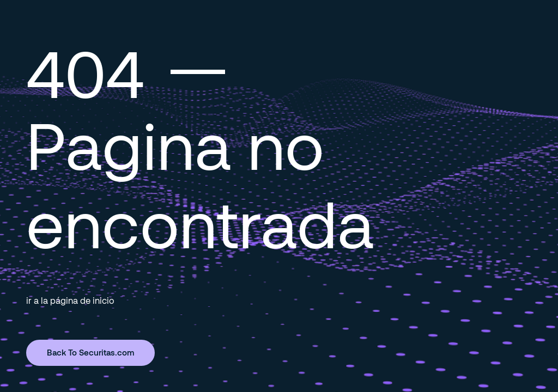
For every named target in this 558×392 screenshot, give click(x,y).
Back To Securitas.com (90, 352)
